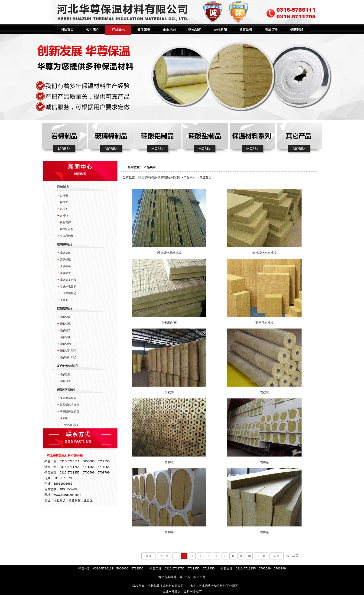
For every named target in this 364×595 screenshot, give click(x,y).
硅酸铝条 (65, 337)
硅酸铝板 (65, 324)
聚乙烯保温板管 (69, 405)
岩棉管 (64, 202)
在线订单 (271, 30)
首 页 (149, 556)
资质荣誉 (144, 30)
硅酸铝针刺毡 (68, 357)
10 (249, 556)
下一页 (261, 556)
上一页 (164, 556)
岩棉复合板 (67, 229)
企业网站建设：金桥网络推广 (182, 591)
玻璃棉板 (65, 260)
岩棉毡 (64, 216)
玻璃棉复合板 (68, 280)
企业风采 (169, 30)
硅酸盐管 (65, 381)
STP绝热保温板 (69, 425)
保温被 (64, 300)
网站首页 (67, 30)
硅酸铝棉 (65, 344)
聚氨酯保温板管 (69, 411)
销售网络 (297, 30)
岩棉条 (64, 209)
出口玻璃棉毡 (68, 293)
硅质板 (64, 418)
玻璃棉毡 (65, 253)
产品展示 (118, 30)
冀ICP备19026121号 (193, 577)
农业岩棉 (65, 222)
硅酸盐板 (65, 374)
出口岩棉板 (67, 236)
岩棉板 (64, 195)
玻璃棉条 (65, 266)
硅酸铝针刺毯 (68, 351)
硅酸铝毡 (65, 317)
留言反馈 (246, 30)
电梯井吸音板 (68, 286)
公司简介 (93, 30)
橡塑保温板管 (68, 398)
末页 (276, 556)
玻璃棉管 (65, 273)
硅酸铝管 (65, 330)
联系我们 (195, 30)
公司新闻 (220, 30)
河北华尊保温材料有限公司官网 (159, 177)
